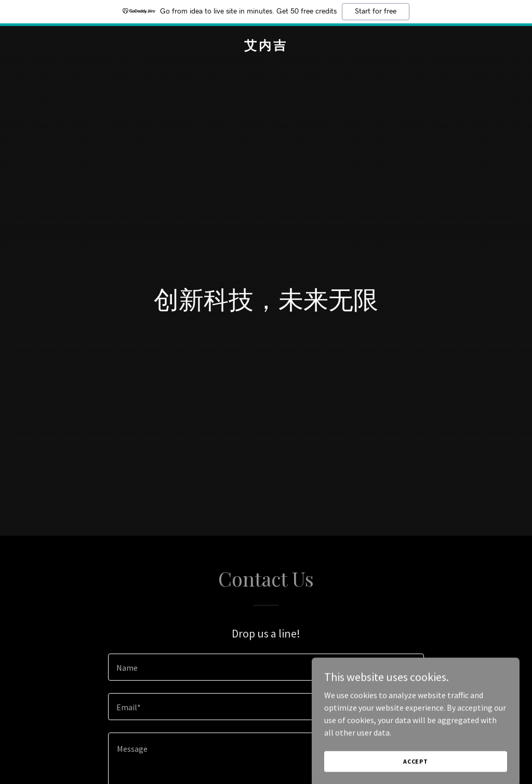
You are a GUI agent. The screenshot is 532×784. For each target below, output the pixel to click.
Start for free (376, 11)
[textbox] (266, 667)
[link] (266, 47)
